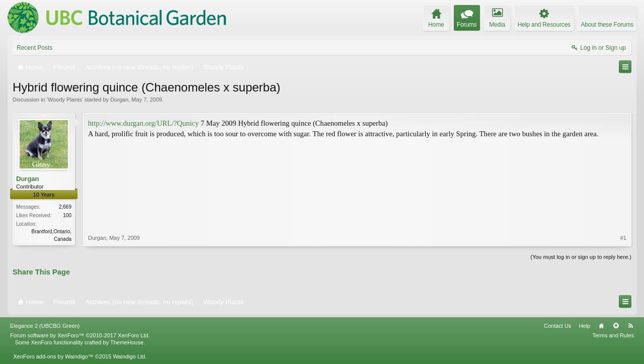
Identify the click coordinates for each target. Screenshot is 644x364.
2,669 (65, 207)
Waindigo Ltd (129, 356)
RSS (630, 326)
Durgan (119, 100)
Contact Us (557, 326)
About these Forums (607, 25)
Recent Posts (34, 48)
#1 (623, 238)
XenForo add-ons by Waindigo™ (53, 356)
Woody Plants (65, 100)
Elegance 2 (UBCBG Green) (45, 326)
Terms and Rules (613, 335)
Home (601, 326)
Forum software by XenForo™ (80, 335)
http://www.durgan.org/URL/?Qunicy (143, 123)
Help (584, 326)
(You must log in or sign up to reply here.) (581, 257)
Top (616, 326)
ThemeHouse (127, 342)
